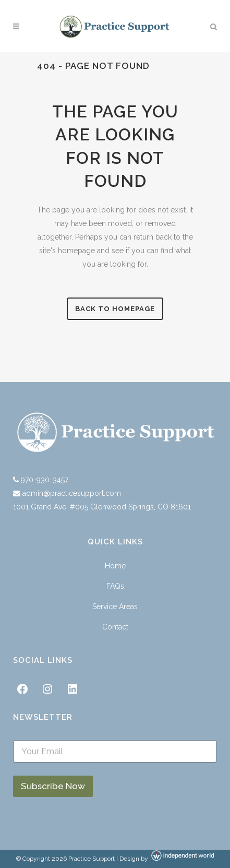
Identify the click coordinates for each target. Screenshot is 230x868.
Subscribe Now (53, 786)
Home (115, 566)
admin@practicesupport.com (72, 493)
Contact (115, 627)
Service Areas (115, 607)
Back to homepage (115, 309)
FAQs (115, 586)
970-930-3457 (44, 480)
